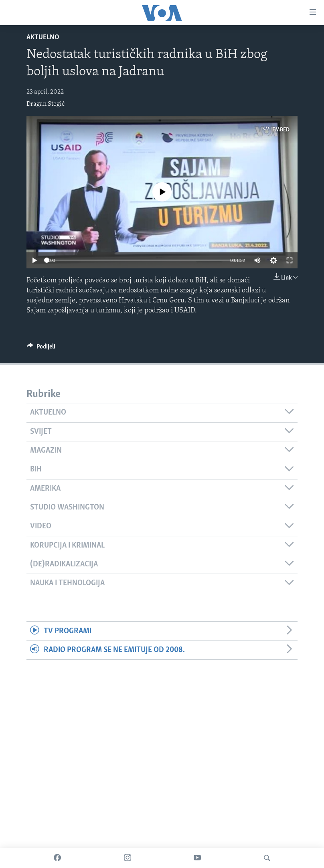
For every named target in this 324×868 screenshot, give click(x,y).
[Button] (41, 348)
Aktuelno (43, 37)
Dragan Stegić (46, 104)
